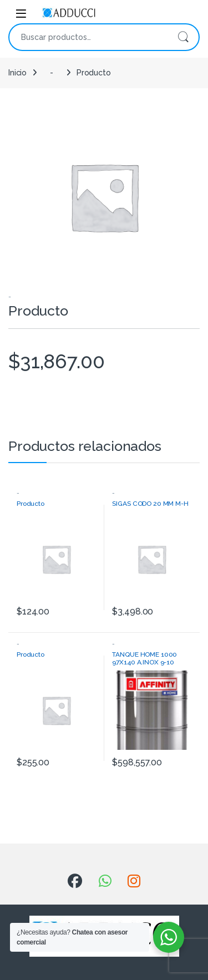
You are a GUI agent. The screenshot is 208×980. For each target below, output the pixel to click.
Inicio (17, 73)
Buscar (183, 37)
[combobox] (88, 37)
